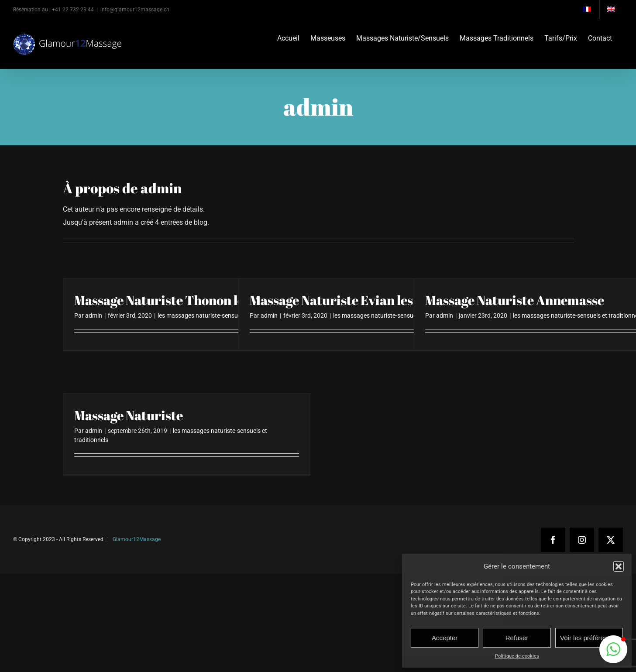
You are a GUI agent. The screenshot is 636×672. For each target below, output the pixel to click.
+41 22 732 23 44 (73, 10)
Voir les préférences (589, 638)
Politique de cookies (517, 656)
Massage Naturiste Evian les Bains (349, 300)
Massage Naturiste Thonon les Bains (180, 300)
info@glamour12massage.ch (135, 10)
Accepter (445, 638)
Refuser (517, 638)
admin (94, 315)
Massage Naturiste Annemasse (515, 300)
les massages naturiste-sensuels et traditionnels (222, 315)
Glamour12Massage (137, 539)
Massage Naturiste (129, 415)
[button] (619, 566)
